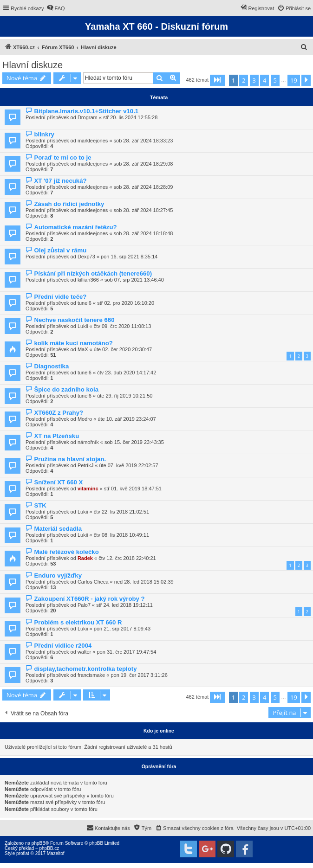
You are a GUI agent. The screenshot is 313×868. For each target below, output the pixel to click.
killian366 (88, 280)
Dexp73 (86, 257)
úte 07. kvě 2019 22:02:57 (128, 465)
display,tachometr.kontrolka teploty (85, 669)
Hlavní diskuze (33, 65)
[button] (217, 80)
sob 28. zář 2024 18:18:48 (143, 233)
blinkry (44, 134)
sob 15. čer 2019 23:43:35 (134, 442)
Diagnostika (51, 366)
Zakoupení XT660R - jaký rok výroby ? (89, 599)
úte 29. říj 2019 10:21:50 (125, 396)
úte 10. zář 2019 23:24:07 (127, 419)
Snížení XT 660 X (58, 482)
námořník (88, 442)
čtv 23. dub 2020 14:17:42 (127, 373)
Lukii (83, 326)
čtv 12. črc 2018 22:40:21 (127, 558)
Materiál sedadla (58, 529)
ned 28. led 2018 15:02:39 (144, 582)
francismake (91, 675)
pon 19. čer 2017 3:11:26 (139, 675)
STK (40, 505)
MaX (83, 349)
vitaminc (88, 489)
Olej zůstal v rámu (60, 250)
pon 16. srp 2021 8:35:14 (129, 257)
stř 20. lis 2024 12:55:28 (130, 117)
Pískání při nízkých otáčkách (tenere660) (93, 273)
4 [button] (264, 80)
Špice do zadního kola (66, 389)
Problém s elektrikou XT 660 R (78, 622)
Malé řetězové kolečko (66, 552)
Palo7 (84, 605)
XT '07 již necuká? (60, 181)
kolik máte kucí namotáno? (73, 343)
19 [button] (294, 80)
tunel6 (85, 303)
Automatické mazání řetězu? (75, 227)
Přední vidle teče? (60, 297)
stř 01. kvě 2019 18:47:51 (133, 489)
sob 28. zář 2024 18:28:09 (143, 187)
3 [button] (254, 80)
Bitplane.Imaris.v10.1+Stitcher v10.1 (86, 111)
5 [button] (275, 80)
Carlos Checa (93, 582)
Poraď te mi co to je (62, 158)
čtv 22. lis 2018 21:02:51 (121, 512)
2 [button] (244, 80)
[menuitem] (56, 8)
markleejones (93, 141)
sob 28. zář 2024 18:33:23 (143, 141)
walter (84, 652)
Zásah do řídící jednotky (69, 204)
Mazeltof (56, 853)
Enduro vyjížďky (58, 575)
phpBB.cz (49, 848)
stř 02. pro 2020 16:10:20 (126, 303)
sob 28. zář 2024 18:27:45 (143, 210)
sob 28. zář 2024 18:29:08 (143, 164)
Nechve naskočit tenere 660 (74, 320)
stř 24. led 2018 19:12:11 (124, 605)
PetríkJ (85, 465)
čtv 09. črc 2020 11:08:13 (123, 326)
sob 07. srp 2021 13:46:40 (134, 280)
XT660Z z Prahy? (59, 413)
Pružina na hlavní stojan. (70, 459)
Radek (85, 558)
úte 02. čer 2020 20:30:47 (123, 349)
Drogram (88, 117)
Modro (85, 419)
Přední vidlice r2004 (63, 646)
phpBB (39, 843)
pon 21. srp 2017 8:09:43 (122, 629)
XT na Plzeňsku (56, 436)
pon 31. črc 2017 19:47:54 (126, 652)
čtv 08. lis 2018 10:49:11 (121, 535)
